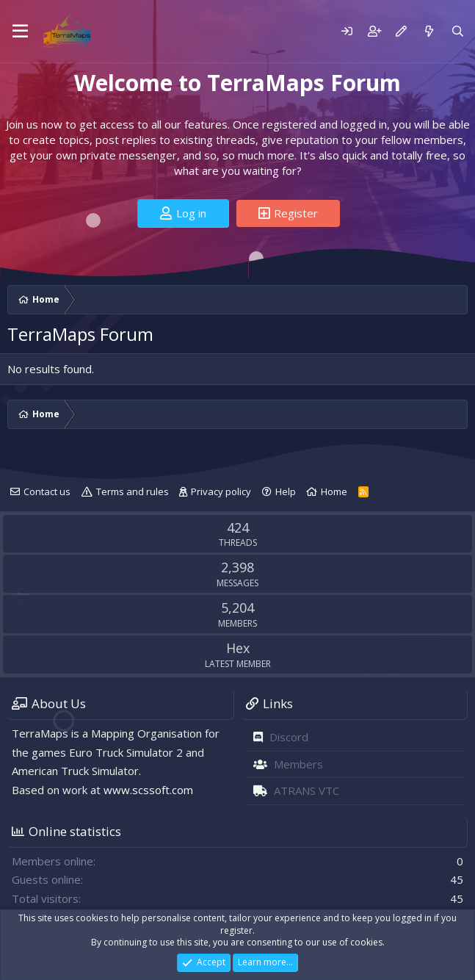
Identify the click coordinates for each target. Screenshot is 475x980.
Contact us (47, 491)
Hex (238, 648)
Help (286, 491)
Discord (289, 737)
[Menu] (20, 32)
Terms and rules (133, 491)
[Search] (458, 31)
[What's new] (428, 31)
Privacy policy (221, 491)
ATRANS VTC (307, 790)
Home (334, 491)
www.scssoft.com (148, 790)
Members (298, 764)
